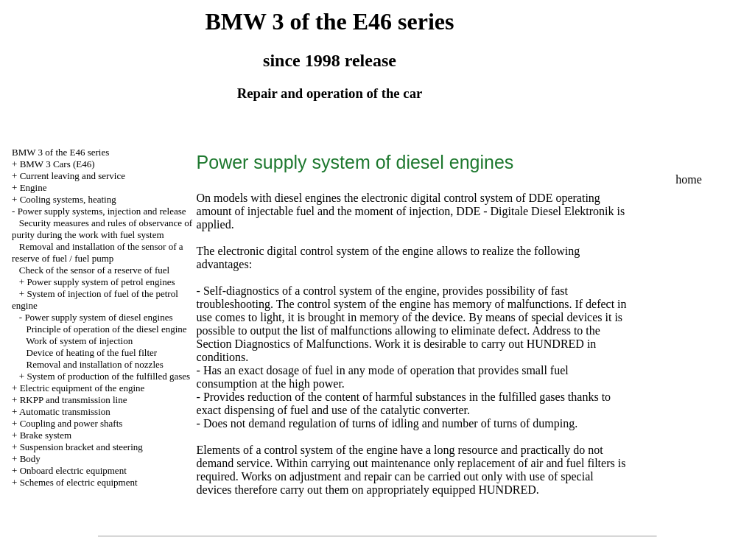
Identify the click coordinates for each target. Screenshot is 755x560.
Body (30, 459)
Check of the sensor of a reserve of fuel (94, 270)
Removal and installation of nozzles (95, 364)
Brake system (46, 435)
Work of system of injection (79, 341)
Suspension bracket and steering (81, 447)
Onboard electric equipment (73, 470)
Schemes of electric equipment (79, 482)
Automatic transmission (65, 412)
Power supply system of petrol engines (101, 282)
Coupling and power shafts (71, 423)
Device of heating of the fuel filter (92, 353)
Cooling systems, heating (68, 199)
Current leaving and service (73, 176)
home (689, 179)
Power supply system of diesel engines (98, 317)
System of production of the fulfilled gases (108, 376)
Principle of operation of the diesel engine (107, 329)
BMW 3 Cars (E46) (57, 164)
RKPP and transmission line (74, 400)
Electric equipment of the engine (82, 388)
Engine (34, 188)
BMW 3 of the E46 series (60, 152)
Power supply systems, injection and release (102, 211)
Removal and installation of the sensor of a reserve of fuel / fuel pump (98, 252)
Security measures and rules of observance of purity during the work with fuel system (102, 229)
